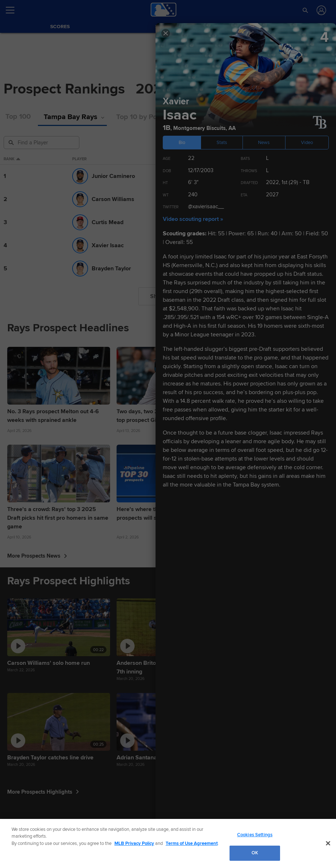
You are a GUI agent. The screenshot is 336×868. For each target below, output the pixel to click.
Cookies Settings (255, 835)
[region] (168, 843)
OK (255, 853)
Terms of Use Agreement (192, 843)
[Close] (328, 843)
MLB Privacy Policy (134, 843)
